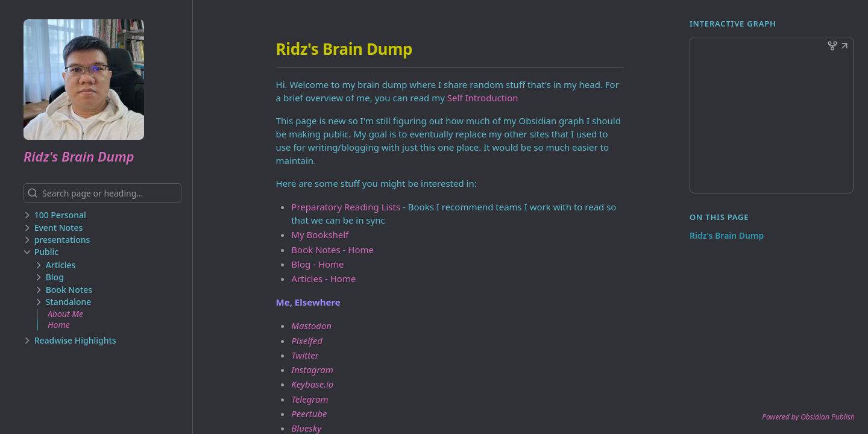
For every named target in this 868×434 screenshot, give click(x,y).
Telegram (310, 399)
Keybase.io (312, 384)
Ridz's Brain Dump (79, 156)
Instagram (312, 370)
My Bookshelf (320, 234)
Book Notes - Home (332, 250)
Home (59, 325)
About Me (65, 314)
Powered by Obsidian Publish (808, 417)
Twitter (305, 355)
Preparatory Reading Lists (346, 207)
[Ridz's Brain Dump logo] (108, 80)
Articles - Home (323, 278)
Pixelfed (307, 341)
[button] (844, 47)
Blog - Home (317, 264)
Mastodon (311, 325)
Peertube (309, 414)
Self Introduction (483, 98)
